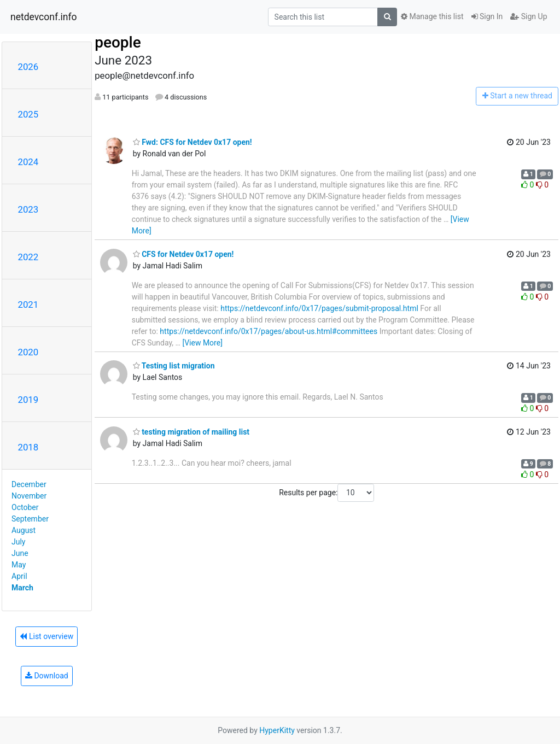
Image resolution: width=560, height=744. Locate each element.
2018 (28, 447)
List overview (46, 636)
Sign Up (529, 16)
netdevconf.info (44, 17)
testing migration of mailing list (191, 432)
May (19, 565)
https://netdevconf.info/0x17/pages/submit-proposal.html (319, 308)
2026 (28, 67)
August (24, 530)
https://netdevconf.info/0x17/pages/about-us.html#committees (269, 331)
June (20, 553)
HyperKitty (277, 730)
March (22, 588)
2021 (28, 304)
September (30, 519)
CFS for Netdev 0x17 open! (183, 254)
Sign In (487, 16)
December (29, 484)
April (19, 576)
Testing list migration (174, 366)
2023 (28, 209)
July (18, 542)
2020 (28, 352)
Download (47, 676)
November (29, 496)
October (25, 507)
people (118, 42)
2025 (28, 114)
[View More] (202, 343)
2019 (28, 400)
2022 (28, 257)
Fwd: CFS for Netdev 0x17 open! (192, 142)
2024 (28, 162)
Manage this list (432, 16)
